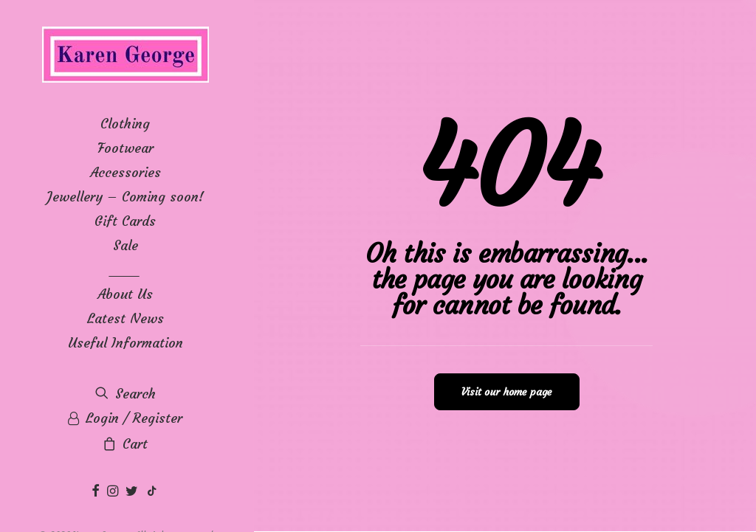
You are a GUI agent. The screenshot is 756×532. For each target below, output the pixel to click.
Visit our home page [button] (507, 392)
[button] (97, 492)
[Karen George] (125, 56)
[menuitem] (97, 492)
